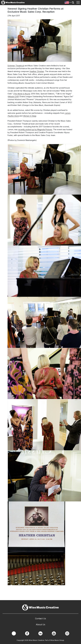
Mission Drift (13, 96)
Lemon (67, 113)
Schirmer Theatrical (16, 66)
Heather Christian (37, 71)
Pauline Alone (13, 116)
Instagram (67, 633)
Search (73, 3)
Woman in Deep (30, 116)
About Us (40, 624)
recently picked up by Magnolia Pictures (35, 130)
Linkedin (40, 633)
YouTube (54, 633)
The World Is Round (22, 94)
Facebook (27, 633)
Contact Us (40, 618)
